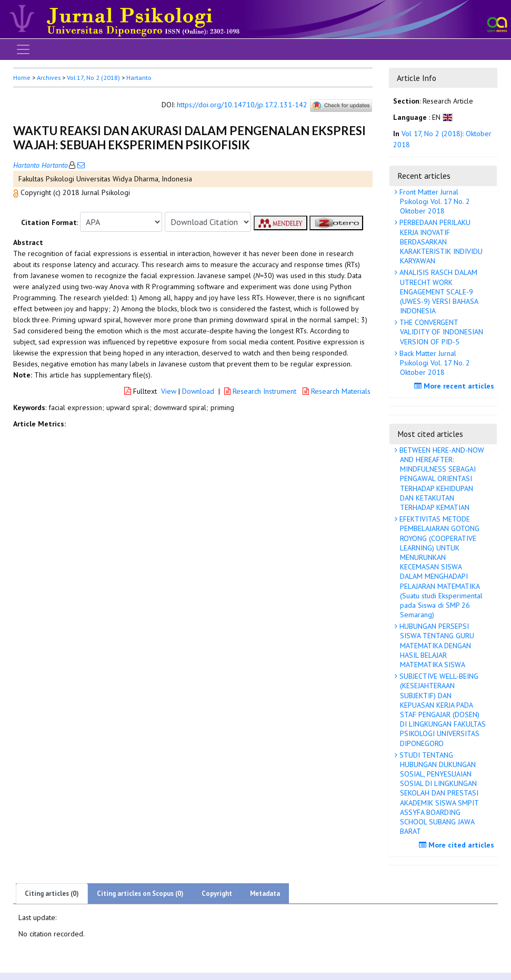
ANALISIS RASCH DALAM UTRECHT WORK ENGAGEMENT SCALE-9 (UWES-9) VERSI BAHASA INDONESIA (438, 292)
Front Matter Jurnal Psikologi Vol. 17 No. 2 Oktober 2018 (434, 201)
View (169, 391)
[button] (17, 192)
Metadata (265, 894)
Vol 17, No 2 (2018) (93, 78)
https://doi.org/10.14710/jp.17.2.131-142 (242, 105)
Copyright (217, 894)
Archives (49, 78)
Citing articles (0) (52, 894)
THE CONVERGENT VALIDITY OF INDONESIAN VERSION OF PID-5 (440, 332)
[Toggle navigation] (23, 49)
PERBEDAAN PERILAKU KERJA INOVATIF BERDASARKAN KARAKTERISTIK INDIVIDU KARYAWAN (440, 242)
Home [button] (22, 78)
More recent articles (455, 386)
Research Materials (337, 391)
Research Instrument (261, 391)
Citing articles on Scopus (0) (140, 894)
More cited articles (458, 845)
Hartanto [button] (139, 78)
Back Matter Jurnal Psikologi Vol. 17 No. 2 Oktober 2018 (434, 363)
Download (198, 391)
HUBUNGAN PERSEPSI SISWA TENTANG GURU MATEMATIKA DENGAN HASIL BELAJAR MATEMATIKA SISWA (436, 645)
